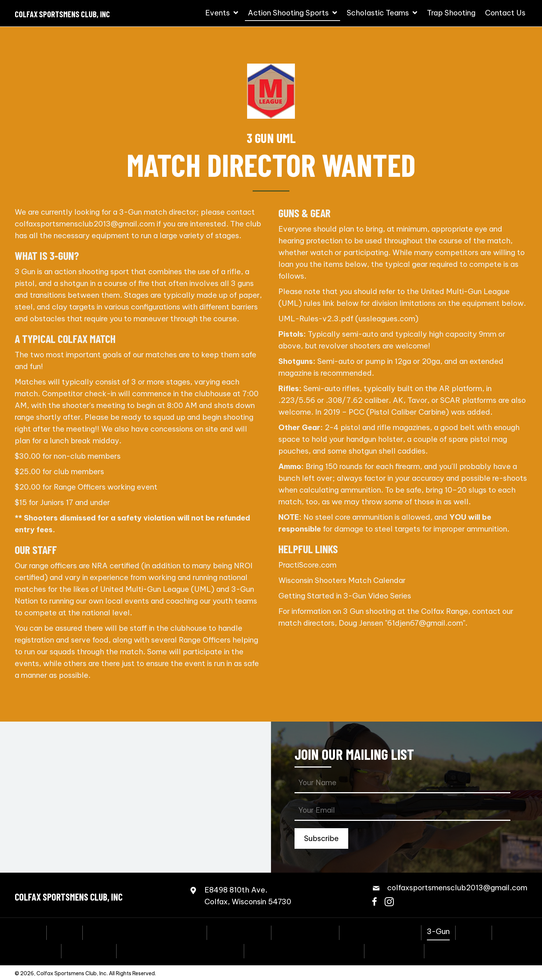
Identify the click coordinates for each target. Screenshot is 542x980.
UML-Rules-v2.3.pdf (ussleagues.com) (348, 319)
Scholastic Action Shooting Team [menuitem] (180, 950)
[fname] (402, 783)
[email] (402, 811)
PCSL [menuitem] (507, 932)
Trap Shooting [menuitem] (394, 950)
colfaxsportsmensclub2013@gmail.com (85, 224)
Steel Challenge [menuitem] (305, 932)
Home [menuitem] (30, 932)
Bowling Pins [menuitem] (89, 950)
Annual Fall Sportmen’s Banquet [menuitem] (145, 932)
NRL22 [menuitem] (474, 932)
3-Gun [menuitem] (438, 931)
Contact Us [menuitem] (450, 950)
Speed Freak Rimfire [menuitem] (380, 932)
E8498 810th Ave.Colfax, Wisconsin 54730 (248, 896)
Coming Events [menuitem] (239, 932)
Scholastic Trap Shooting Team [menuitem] (304, 950)
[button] (321, 838)
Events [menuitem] (65, 932)
